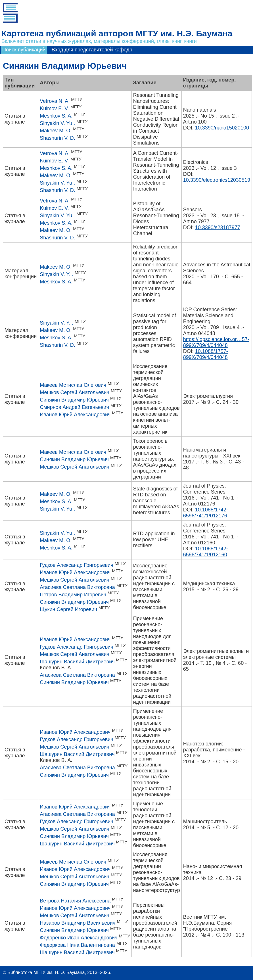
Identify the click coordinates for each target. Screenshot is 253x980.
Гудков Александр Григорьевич (77, 565)
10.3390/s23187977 (218, 227)
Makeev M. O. (56, 131)
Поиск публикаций (24, 50)
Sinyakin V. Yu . (57, 123)
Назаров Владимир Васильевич (78, 923)
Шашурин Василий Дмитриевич (77, 662)
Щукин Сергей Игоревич (68, 609)
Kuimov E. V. (54, 108)
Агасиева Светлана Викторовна (77, 587)
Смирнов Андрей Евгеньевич (74, 407)
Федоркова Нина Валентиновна (77, 945)
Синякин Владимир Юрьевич (74, 400)
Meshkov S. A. (56, 116)
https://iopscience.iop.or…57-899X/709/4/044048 (216, 342)
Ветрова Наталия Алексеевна (75, 901)
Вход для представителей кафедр (92, 50)
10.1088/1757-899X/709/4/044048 (206, 354)
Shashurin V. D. (57, 138)
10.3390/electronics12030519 (217, 180)
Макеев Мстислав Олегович (73, 385)
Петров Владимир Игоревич (73, 595)
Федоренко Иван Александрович (79, 938)
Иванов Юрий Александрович (75, 415)
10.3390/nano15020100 (222, 128)
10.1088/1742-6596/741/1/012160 (206, 552)
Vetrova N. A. (55, 101)
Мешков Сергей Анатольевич (75, 392)
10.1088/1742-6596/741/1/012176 (206, 513)
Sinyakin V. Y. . (57, 274)
